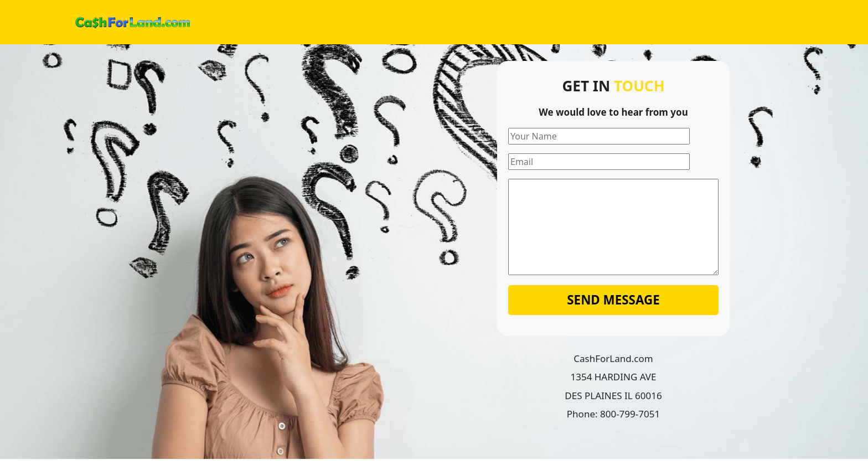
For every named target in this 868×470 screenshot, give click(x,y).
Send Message (613, 300)
